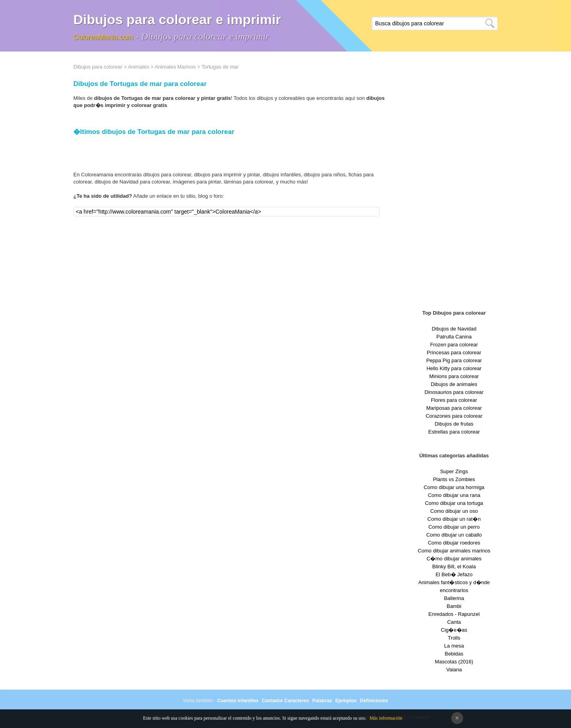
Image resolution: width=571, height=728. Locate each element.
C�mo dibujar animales (454, 559)
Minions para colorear (454, 376)
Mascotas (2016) (454, 662)
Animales (139, 67)
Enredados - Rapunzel (454, 614)
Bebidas (454, 654)
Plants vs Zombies (454, 479)
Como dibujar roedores (454, 543)
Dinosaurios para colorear (454, 392)
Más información (386, 718)
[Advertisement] (454, 182)
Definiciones (374, 701)
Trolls (454, 638)
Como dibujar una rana (454, 495)
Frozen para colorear (454, 345)
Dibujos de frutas (454, 424)
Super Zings (454, 471)
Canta (454, 622)
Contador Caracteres (285, 701)
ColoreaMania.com (103, 37)
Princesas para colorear (454, 353)
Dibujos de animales (454, 384)
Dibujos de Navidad (454, 329)
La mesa (454, 646)
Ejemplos (346, 701)
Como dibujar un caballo (454, 535)
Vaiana (454, 670)
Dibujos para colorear (98, 67)
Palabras (322, 701)
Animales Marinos (175, 67)
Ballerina (454, 598)
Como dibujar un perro (454, 527)
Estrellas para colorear (454, 432)
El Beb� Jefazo (454, 574)
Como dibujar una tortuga (454, 503)
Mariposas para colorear (454, 408)
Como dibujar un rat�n (454, 519)
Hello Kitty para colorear (454, 368)
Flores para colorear (454, 400)
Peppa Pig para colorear (454, 360)
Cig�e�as (454, 630)
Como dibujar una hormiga (454, 487)
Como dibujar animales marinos (454, 551)
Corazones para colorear (454, 416)
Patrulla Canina (454, 337)
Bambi (454, 606)
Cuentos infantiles (238, 701)
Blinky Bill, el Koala (454, 567)
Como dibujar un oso (454, 511)
